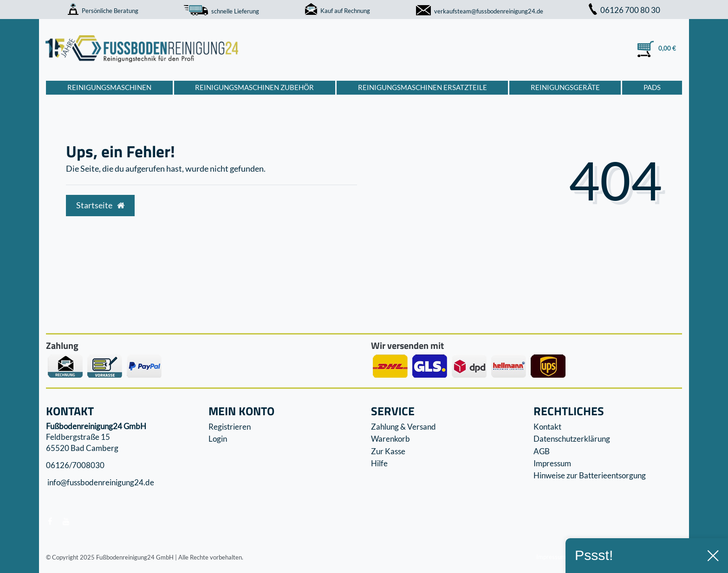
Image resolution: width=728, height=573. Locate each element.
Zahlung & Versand (403, 427)
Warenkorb (390, 439)
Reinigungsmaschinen (109, 87)
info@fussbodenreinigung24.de (100, 483)
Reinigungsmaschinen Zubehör (254, 87)
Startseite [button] (100, 205)
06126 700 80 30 (624, 10)
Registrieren (230, 427)
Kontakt (547, 427)
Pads (652, 87)
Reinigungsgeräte (565, 87)
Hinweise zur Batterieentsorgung (590, 475)
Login (218, 439)
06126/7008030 (75, 465)
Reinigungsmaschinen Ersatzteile (422, 87)
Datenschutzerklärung (572, 439)
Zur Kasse (388, 451)
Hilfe (379, 463)
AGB (542, 451)
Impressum (552, 463)
